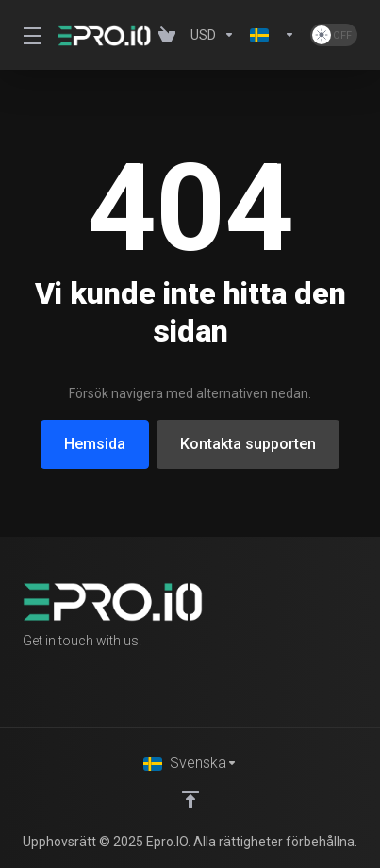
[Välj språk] (190, 763)
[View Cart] (167, 35)
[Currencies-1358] (213, 35)
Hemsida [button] (95, 444)
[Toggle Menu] (29, 35)
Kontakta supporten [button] (248, 444)
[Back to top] (190, 799)
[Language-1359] (273, 35)
